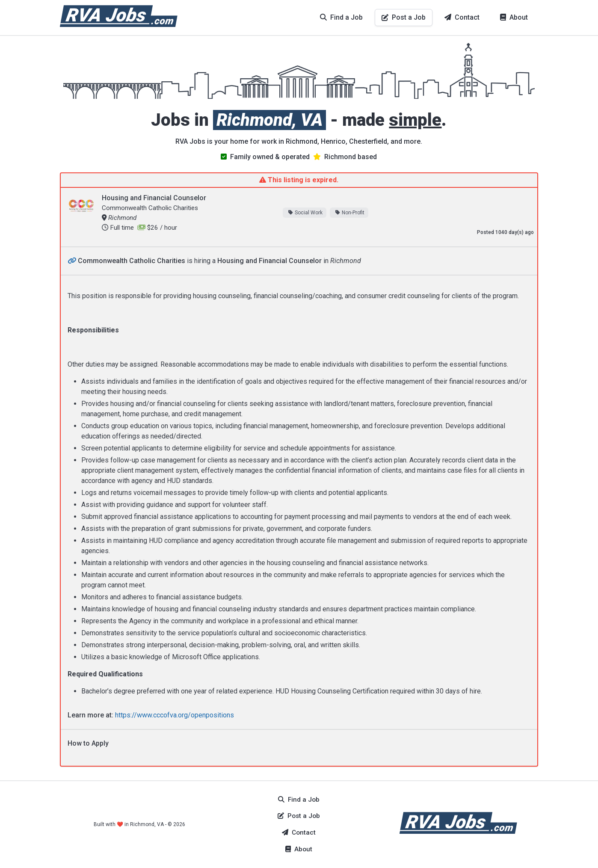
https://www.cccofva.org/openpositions (175, 715)
